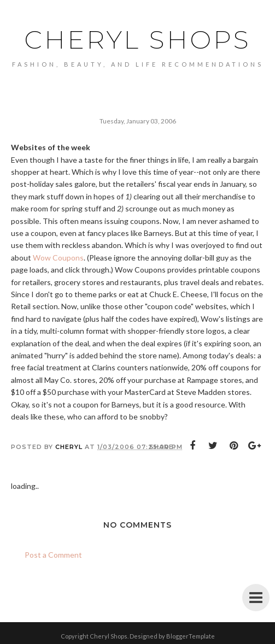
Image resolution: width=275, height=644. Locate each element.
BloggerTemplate (191, 636)
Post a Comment (53, 555)
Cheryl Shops (137, 40)
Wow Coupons (58, 258)
